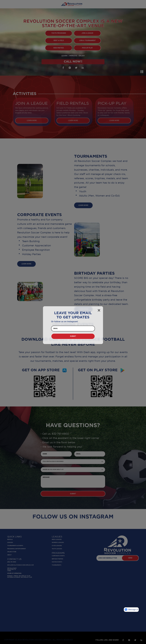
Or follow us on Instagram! (65, 322)
